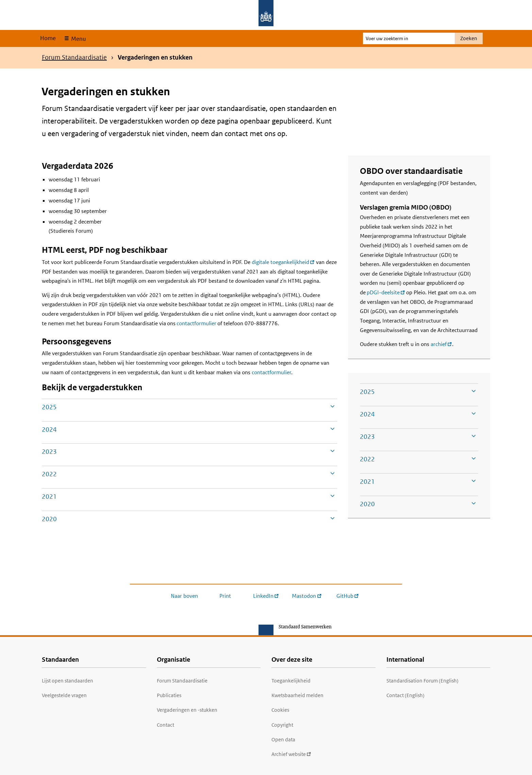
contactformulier (196, 323)
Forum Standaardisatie (74, 57)
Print (225, 596)
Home (48, 38)
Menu (78, 39)
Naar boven (184, 596)
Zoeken (469, 38)
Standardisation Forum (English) (422, 681)
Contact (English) (405, 695)
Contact (165, 725)
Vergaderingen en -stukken (187, 710)
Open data (283, 739)
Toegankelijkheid (291, 681)
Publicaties (169, 695)
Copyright (282, 725)
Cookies (280, 710)
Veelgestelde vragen (64, 695)
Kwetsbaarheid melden (297, 695)
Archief (291, 754)
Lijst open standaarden (68, 681)
